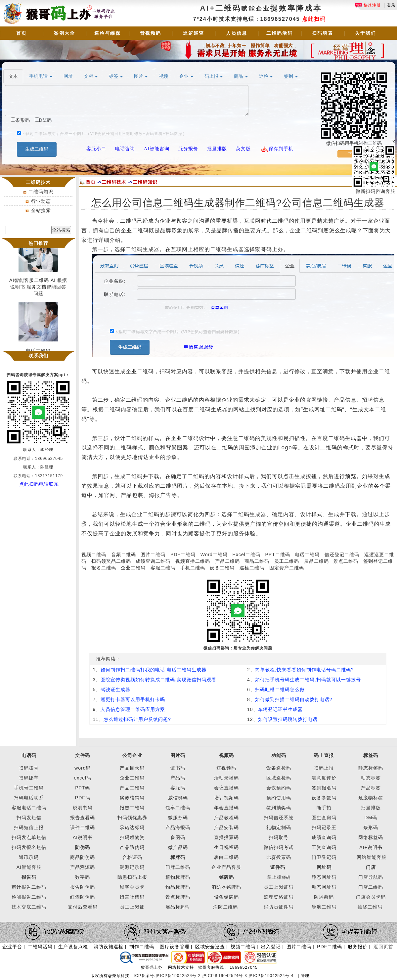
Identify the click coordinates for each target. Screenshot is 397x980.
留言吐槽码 (132, 897)
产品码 (178, 778)
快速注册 (368, 5)
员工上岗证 (132, 907)
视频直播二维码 (193, 561)
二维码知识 (41, 192)
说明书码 (83, 808)
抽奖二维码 (370, 907)
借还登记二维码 (342, 555)
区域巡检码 (279, 778)
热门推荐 (38, 243)
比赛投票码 (279, 857)
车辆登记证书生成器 (280, 709)
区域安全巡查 (210, 947)
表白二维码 (226, 857)
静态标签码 (371, 768)
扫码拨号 (29, 768)
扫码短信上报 (29, 827)
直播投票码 (226, 837)
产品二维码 (227, 561)
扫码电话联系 (29, 798)
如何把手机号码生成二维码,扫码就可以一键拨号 (308, 680)
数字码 (83, 877)
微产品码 (178, 847)
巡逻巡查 (194, 33)
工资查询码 (324, 847)
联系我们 (38, 356)
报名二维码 (104, 568)
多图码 (178, 837)
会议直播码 (226, 788)
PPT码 (83, 788)
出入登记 (271, 947)
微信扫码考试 (279, 847)
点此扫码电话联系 (39, 484)
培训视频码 (226, 798)
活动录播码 (226, 778)
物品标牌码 (178, 887)
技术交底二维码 (29, 907)
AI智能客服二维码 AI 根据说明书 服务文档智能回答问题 (38, 288)
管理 (305, 976)
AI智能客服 (29, 867)
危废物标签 (371, 798)
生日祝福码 (226, 847)
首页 (22, 33)
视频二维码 (94, 555)
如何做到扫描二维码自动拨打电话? (294, 699)
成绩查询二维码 (153, 561)
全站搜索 (41, 210)
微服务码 (178, 818)
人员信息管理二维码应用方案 (133, 709)
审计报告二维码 (29, 887)
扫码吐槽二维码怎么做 (280, 690)
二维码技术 (114, 182)
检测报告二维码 (29, 897)
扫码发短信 (29, 818)
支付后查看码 (83, 907)
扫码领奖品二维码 (111, 561)
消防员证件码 (279, 907)
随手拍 (324, 808)
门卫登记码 (324, 857)
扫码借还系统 (279, 818)
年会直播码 (226, 808)
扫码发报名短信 (29, 847)
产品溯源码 (83, 867)
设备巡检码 (279, 768)
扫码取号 (279, 837)
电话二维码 (307, 555)
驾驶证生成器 (115, 690)
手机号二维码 (29, 788)
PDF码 (83, 798)
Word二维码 (214, 555)
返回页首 (383, 947)
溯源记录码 (132, 867)
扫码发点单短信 (29, 837)
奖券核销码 (132, 798)
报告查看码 (83, 818)
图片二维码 (153, 555)
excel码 (83, 778)
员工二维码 (287, 561)
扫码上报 (324, 768)
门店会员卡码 (371, 897)
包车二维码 (178, 808)
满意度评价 (324, 778)
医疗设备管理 (175, 947)
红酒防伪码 (83, 897)
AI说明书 (83, 837)
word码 (83, 768)
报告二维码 (132, 808)
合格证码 (132, 857)
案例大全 (65, 33)
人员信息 (237, 33)
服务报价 (358, 947)
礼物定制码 (279, 827)
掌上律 (274, 877)
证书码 (178, 768)
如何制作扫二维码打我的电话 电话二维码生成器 (154, 670)
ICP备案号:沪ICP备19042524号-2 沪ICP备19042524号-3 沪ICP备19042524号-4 (214, 976)
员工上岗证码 (279, 887)
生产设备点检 (73, 947)
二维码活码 (280, 33)
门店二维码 (371, 887)
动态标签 (371, 778)
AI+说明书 (371, 847)
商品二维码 (257, 561)
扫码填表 (323, 33)
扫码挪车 (29, 778)
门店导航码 (371, 877)
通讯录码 (29, 857)
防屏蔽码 (324, 897)
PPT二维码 (277, 555)
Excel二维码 (246, 555)
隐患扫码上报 (132, 877)
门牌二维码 (178, 867)
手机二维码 (193, 568)
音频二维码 (124, 555)
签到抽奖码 (279, 808)
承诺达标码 (132, 827)
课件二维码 (83, 827)
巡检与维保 (108, 33)
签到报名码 (324, 788)
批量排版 (371, 808)
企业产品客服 (226, 867)
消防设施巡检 (109, 947)
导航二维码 (324, 907)
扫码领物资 (132, 837)
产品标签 (371, 788)
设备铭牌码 (226, 897)
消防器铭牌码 (226, 887)
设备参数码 (324, 798)
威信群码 (178, 798)
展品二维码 (316, 561)
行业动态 (41, 201)
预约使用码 (279, 798)
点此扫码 (314, 19)
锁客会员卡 (132, 887)
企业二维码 (133, 568)
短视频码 (226, 768)
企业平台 (12, 947)
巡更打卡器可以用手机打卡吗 (133, 699)
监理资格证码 (279, 897)
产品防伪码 (132, 847)
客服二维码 (163, 568)
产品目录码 (132, 768)
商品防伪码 (83, 857)
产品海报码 (178, 827)
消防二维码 (225, 907)
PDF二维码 (183, 555)
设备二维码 (222, 568)
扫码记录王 (324, 827)
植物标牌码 (178, 877)
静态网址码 (324, 877)
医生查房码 (324, 818)
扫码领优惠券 (132, 818)
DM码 (371, 818)
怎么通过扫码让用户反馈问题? (137, 719)
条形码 (371, 827)
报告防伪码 (83, 887)
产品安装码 (226, 827)
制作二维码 (142, 947)
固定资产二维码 (287, 568)
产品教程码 (226, 818)
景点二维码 (346, 561)
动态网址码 (324, 887)
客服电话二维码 (29, 808)
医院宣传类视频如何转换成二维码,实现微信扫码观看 (158, 680)
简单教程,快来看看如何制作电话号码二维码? (305, 670)
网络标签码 (371, 837)
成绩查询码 (324, 837)
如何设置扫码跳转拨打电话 (288, 719)
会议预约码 (279, 788)
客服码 (178, 788)
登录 (391, 5)
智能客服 (376, 857)
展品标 (177, 907)
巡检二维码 (252, 568)
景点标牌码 (178, 897)
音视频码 (151, 33)
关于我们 (366, 33)
